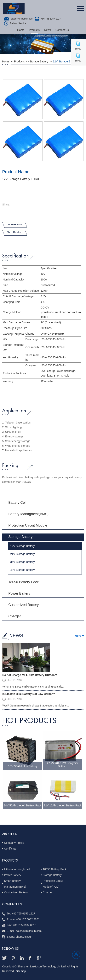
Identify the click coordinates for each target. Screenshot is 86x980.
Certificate (10, 849)
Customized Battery (23, 605)
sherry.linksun (24, 937)
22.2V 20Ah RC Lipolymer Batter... (63, 765)
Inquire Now (15, 224)
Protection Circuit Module (28, 525)
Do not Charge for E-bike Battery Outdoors (30, 675)
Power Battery (19, 593)
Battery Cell (17, 503)
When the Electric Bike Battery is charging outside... (33, 687)
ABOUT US (10, 834)
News (47, 30)
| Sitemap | (21, 971)
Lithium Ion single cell (17, 869)
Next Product (15, 232)
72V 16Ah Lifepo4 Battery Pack (63, 805)
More (78, 636)
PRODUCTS (10, 861)
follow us (10, 949)
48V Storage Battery (22, 570)
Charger (15, 616)
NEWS (16, 635)
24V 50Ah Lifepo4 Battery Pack (23, 805)
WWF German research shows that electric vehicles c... (36, 706)
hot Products (29, 721)
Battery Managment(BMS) (28, 514)
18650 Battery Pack (23, 582)
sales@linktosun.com (22, 19)
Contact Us (62, 30)
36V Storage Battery (22, 562)
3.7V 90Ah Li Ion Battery (23, 766)
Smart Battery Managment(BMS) (15, 884)
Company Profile (14, 843)
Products (34, 30)
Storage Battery (39, 61)
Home (21, 30)
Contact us (12, 904)
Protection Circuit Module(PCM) (53, 884)
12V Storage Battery (65, 61)
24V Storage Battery (22, 554)
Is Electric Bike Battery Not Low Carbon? (29, 694)
